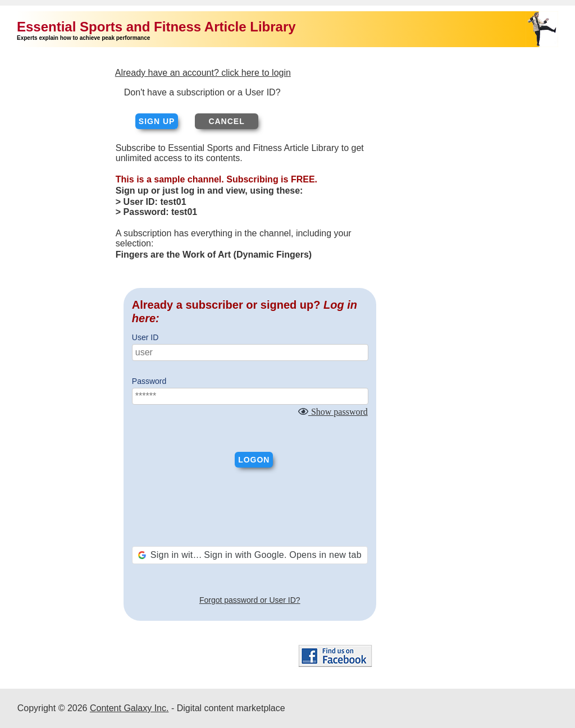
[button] (250, 555)
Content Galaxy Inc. (129, 708)
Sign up (157, 121)
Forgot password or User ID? (250, 600)
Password (149, 381)
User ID (145, 337)
